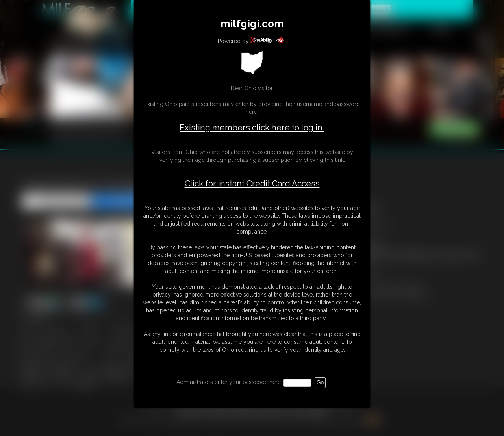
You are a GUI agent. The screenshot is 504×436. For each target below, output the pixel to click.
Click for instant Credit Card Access (252, 184)
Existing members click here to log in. (252, 127)
